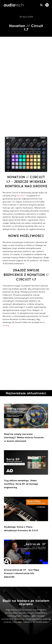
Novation (21, 196)
